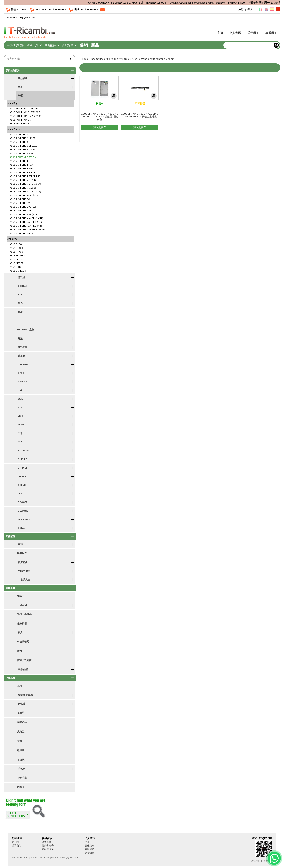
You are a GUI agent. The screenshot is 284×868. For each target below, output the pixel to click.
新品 (95, 45)
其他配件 (52, 45)
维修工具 (34, 45)
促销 (84, 45)
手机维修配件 (15, 45)
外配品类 (69, 45)
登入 (250, 9)
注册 (241, 9)
